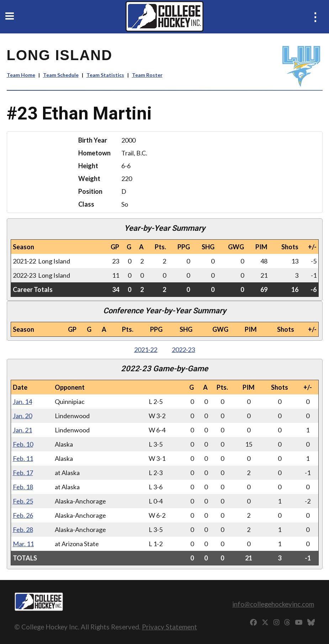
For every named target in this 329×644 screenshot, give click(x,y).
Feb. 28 (23, 529)
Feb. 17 (23, 473)
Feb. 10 (23, 444)
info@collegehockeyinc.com (273, 604)
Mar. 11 (23, 544)
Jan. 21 (22, 430)
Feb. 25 (23, 501)
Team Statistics (105, 75)
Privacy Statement (169, 627)
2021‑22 (146, 350)
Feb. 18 (23, 487)
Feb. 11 (23, 458)
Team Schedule (61, 75)
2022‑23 (184, 350)
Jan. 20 (22, 416)
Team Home (21, 75)
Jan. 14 (22, 401)
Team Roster (147, 75)
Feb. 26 (23, 515)
